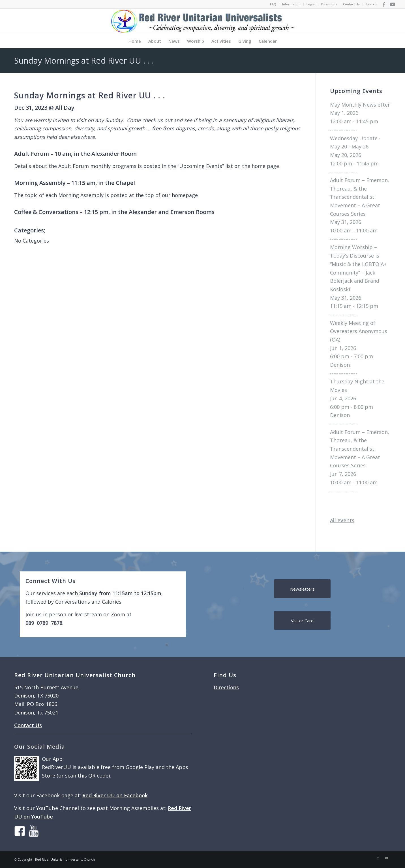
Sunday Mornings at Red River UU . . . (84, 60)
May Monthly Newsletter (360, 105)
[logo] (202, 21)
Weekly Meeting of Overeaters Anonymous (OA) (359, 331)
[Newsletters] (302, 589)
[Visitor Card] (302, 620)
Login (311, 4)
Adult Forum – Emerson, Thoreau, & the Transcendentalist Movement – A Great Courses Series (360, 197)
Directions (329, 4)
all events (342, 520)
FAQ (273, 4)
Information (291, 4)
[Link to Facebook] (384, 4)
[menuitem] (273, 4)
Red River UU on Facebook (115, 795)
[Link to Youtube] (393, 4)
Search (371, 4)
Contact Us (351, 4)
